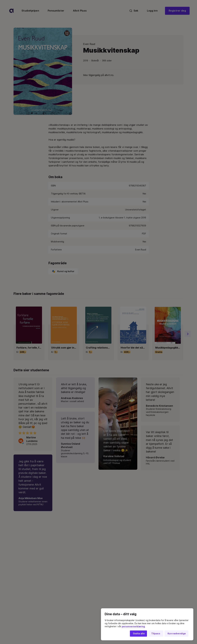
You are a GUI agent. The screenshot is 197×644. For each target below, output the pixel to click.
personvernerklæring (133, 626)
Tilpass (156, 634)
